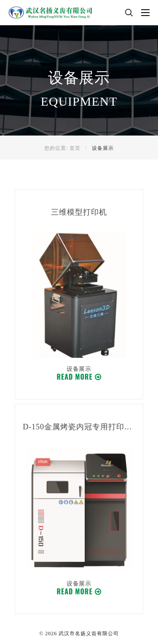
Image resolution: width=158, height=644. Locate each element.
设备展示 (103, 148)
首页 (75, 148)
